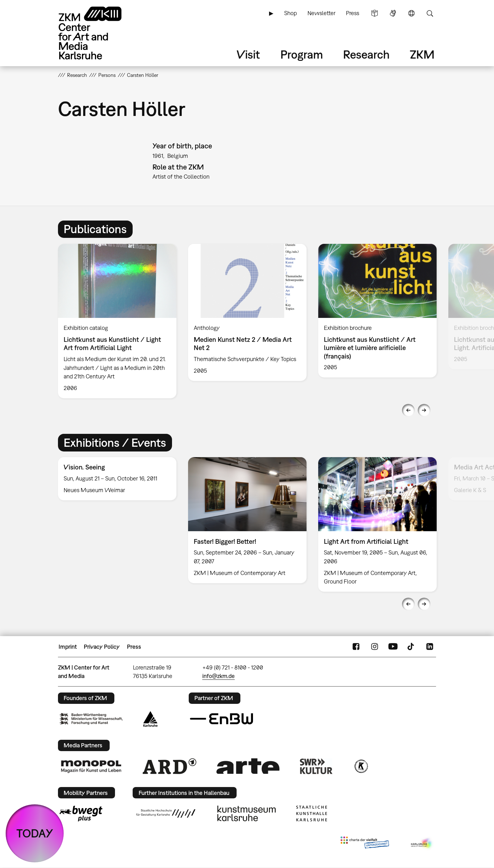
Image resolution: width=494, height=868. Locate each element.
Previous (408, 410)
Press (353, 13)
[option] (117, 321)
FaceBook (356, 647)
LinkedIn (430, 647)
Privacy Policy (102, 647)
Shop (290, 13)
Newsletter (322, 13)
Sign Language (393, 13)
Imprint (68, 647)
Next (424, 410)
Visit (248, 54)
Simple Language (375, 13)
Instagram (375, 647)
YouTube (393, 647)
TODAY (35, 833)
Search (430, 13)
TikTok (411, 647)
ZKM (422, 54)
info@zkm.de (218, 676)
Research (366, 54)
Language (411, 13)
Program (302, 54)
